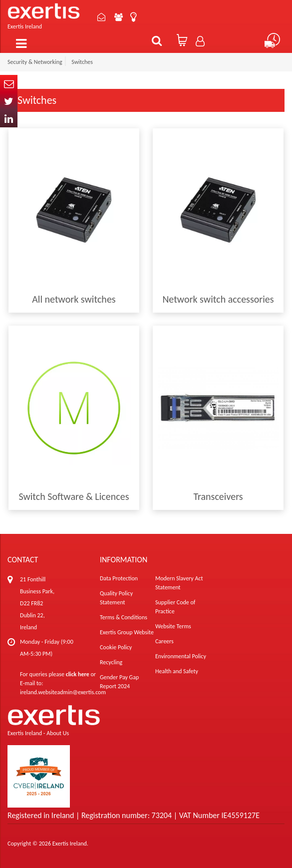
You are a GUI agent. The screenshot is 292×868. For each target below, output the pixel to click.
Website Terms (173, 626)
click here (78, 674)
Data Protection (119, 578)
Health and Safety (177, 671)
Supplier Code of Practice (175, 607)
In (9, 119)
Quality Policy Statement (116, 598)
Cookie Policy (116, 647)
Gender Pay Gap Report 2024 (119, 682)
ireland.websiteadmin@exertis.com (63, 692)
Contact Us (101, 17)
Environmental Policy (181, 656)
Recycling (111, 662)
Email (9, 84)
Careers (164, 641)
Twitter (9, 101)
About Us (119, 17)
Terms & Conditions (124, 617)
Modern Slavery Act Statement (179, 583)
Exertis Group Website (127, 632)
